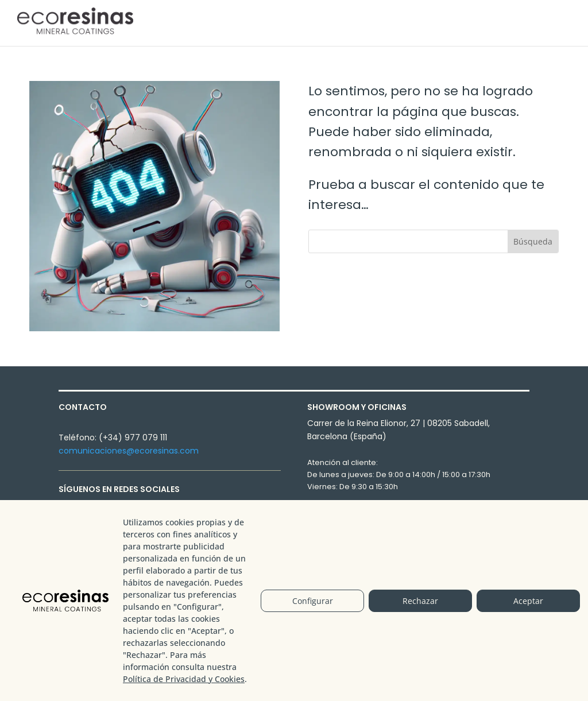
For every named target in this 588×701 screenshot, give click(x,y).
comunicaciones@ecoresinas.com (129, 451)
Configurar (313, 601)
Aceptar (528, 601)
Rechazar (420, 601)
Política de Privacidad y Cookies (184, 679)
